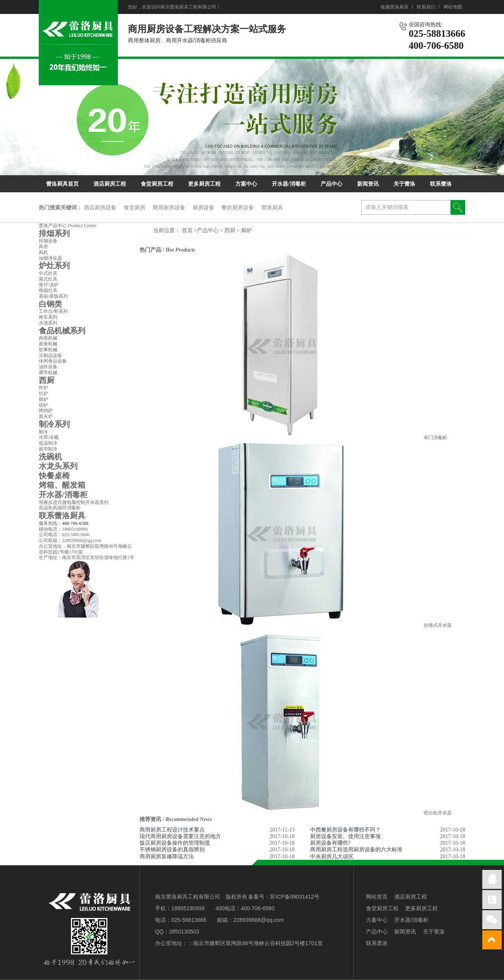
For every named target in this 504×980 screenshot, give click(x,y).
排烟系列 (54, 233)
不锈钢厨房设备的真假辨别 (172, 850)
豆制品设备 (50, 355)
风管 (43, 247)
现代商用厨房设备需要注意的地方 (180, 836)
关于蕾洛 (404, 184)
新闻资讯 (368, 184)
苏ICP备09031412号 (295, 897)
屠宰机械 (48, 373)
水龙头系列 (58, 466)
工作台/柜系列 (53, 311)
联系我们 (426, 7)
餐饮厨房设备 (238, 207)
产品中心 (331, 184)
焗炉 (247, 230)
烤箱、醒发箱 (62, 485)
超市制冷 (48, 449)
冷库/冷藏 (49, 437)
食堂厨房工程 (157, 184)
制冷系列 (54, 424)
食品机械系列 (62, 331)
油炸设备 (48, 367)
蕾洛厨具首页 (62, 184)
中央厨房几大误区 (332, 857)
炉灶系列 (54, 266)
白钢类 (50, 304)
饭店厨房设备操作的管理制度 (175, 843)
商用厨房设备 (169, 207)
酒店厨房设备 (100, 207)
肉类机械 (48, 338)
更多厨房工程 (204, 184)
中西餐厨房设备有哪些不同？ (345, 830)
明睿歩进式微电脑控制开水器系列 (74, 502)
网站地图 (453, 7)
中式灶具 (48, 273)
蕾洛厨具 (272, 207)
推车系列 (48, 317)
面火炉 (46, 416)
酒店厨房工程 (110, 184)
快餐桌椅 (54, 476)
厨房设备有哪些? (330, 843)
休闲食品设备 (53, 361)
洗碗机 (50, 457)
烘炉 (43, 405)
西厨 (231, 230)
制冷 (43, 432)
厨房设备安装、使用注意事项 (345, 836)
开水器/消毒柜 (289, 184)
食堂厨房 (135, 207)
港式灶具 (48, 279)
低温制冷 (48, 443)
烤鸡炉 (46, 411)
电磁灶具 (48, 290)
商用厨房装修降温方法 (167, 857)
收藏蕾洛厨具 (395, 7)
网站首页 (377, 897)
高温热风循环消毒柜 (60, 508)
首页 (187, 230)
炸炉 (43, 388)
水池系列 (48, 323)
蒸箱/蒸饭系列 (53, 296)
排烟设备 (48, 241)
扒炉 (43, 393)
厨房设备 (204, 207)
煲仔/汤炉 (49, 285)
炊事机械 (48, 350)
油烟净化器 (50, 258)
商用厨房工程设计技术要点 (172, 830)
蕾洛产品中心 (68, 226)
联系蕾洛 (441, 184)
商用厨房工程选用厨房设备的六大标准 (356, 850)
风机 (43, 252)
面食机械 (48, 344)
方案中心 (246, 184)
